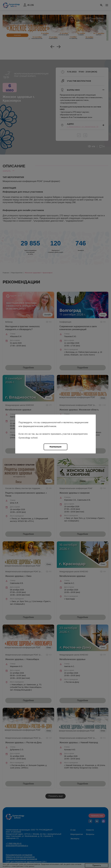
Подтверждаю (55, 447)
